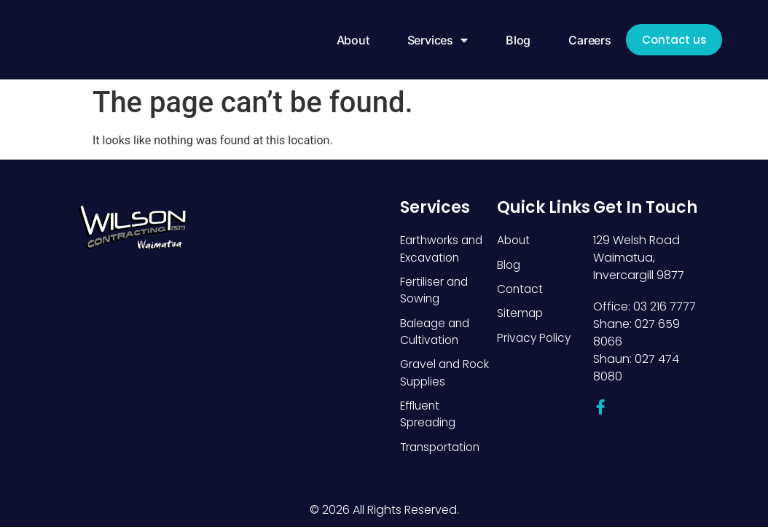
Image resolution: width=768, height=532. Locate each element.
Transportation (443, 451)
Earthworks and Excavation (444, 249)
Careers (583, 40)
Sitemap (521, 314)
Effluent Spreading (430, 418)
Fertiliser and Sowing (435, 291)
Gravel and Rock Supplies (447, 376)
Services (430, 40)
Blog (511, 40)
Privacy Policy (535, 339)
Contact (521, 290)
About (345, 40)
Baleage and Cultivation (437, 333)
